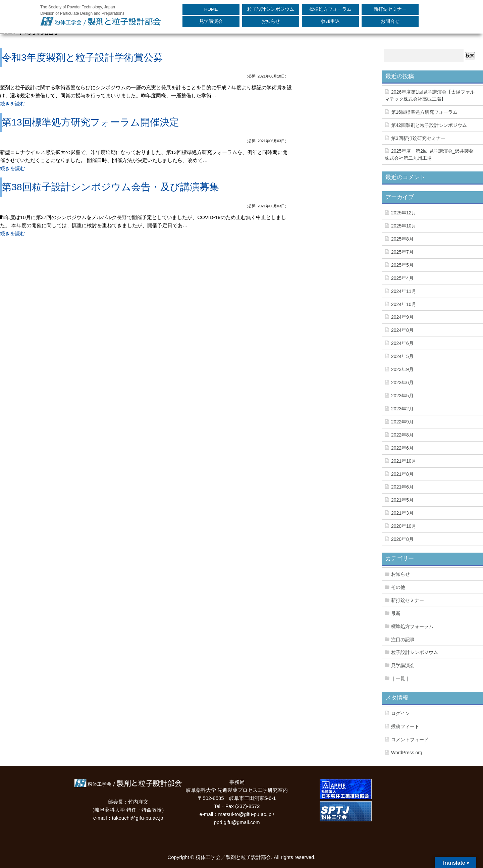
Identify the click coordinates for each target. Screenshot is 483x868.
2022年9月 (402, 422)
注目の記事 (403, 640)
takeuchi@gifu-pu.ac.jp (138, 818)
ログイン (400, 713)
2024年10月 (404, 304)
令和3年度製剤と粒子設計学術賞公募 (82, 57)
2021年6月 (402, 487)
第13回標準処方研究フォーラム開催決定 (90, 122)
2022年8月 (402, 435)
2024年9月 (402, 317)
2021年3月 (402, 513)
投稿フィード (405, 726)
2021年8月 (402, 474)
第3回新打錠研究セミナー (418, 138)
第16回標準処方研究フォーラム (424, 112)
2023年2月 (402, 409)
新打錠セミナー (390, 9)
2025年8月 (402, 239)
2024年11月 (404, 291)
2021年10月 (404, 461)
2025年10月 (404, 226)
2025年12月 (404, 213)
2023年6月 (402, 382)
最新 (396, 613)
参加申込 (330, 21)
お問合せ (390, 21)
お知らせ (271, 21)
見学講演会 (211, 21)
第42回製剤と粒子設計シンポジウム (429, 125)
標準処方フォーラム (330, 9)
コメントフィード (410, 739)
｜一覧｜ (400, 678)
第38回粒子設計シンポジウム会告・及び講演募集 (110, 187)
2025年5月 (402, 265)
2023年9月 (402, 369)
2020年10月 (404, 526)
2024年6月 (402, 343)
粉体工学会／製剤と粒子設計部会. (234, 857)
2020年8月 (402, 539)
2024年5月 (402, 356)
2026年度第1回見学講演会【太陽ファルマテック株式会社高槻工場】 (430, 95)
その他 (398, 587)
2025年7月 (402, 252)
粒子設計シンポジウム (271, 9)
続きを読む (13, 104)
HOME (211, 9)
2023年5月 (402, 396)
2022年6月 (402, 448)
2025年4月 (402, 278)
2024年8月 (402, 330)
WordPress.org (407, 753)
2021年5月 (402, 500)
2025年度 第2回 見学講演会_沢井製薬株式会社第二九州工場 (429, 155)
